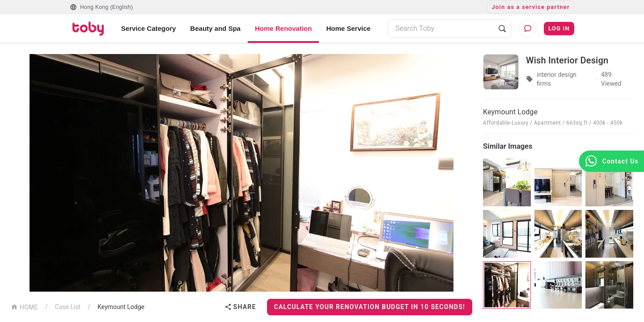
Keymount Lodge (121, 307)
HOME (24, 307)
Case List (68, 307)
